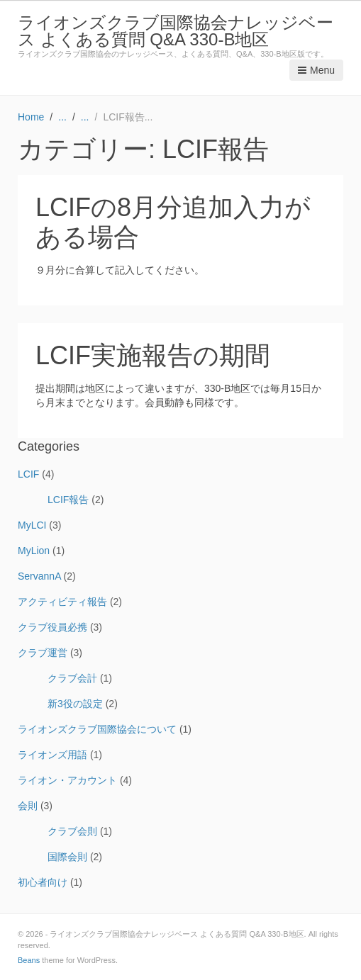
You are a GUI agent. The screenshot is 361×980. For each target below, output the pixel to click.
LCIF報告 (68, 500)
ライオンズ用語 (52, 755)
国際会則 (67, 857)
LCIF (28, 474)
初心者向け (43, 882)
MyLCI (32, 525)
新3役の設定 (75, 704)
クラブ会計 (72, 678)
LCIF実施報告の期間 (153, 355)
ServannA (39, 576)
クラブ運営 (43, 653)
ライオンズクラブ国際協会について (97, 729)
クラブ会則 (72, 831)
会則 (28, 806)
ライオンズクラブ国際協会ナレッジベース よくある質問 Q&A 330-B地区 (176, 31)
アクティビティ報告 (62, 602)
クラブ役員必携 (52, 627)
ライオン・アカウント (67, 780)
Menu (316, 70)
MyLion (34, 551)
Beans (29, 960)
